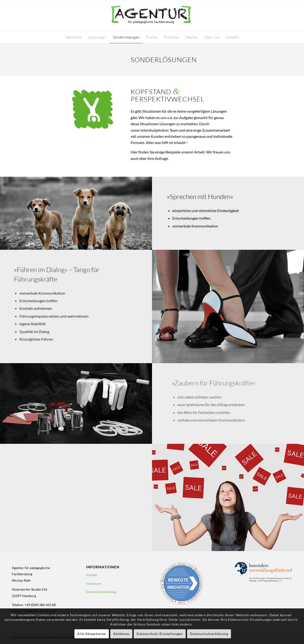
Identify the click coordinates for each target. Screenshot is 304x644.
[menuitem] (74, 37)
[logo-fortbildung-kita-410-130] (152, 16)
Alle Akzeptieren (92, 634)
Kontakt (92, 575)
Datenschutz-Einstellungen (160, 634)
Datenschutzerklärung (101, 592)
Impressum (94, 584)
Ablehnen (121, 634)
